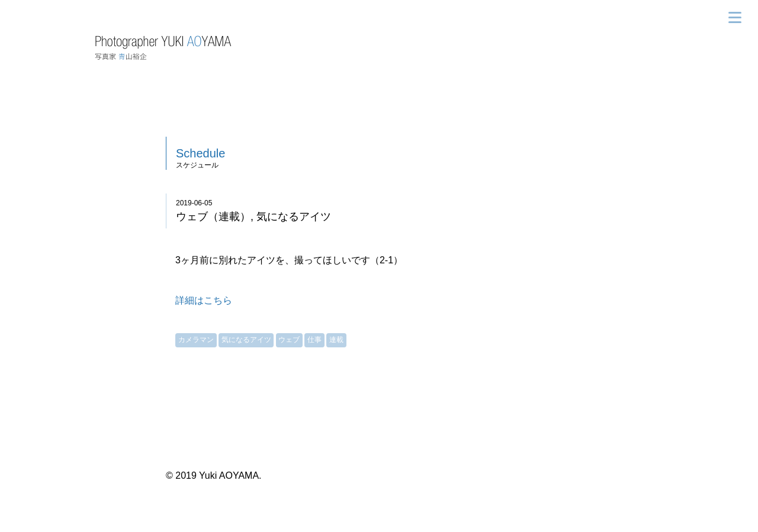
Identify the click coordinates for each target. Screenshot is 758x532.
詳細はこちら (204, 300)
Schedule (200, 153)
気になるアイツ (246, 340)
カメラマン (196, 340)
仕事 (314, 340)
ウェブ (289, 340)
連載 (336, 340)
